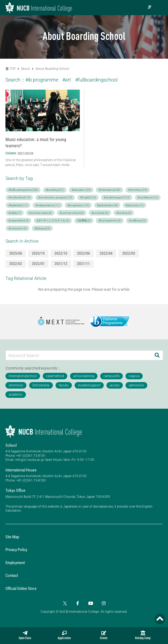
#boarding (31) (55, 190)
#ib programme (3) (110, 221)
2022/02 (16, 264)
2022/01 (38, 264)
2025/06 (16, 253)
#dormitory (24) (138, 190)
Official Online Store (21, 589)
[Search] (157, 355)
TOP (10, 69)
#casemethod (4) (19, 221)
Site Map (12, 537)
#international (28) (109, 190)
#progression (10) (78, 205)
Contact (12, 576)
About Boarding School (52, 69)
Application (64, 635)
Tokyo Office (15, 490)
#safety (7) (15, 213)
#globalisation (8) (107, 205)
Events (104, 635)
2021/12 (61, 264)
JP (149, 8)
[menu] (158, 7)
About (26, 69)
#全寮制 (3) (84, 221)
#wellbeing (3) (137, 221)
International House (21, 470)
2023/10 (38, 253)
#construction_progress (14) (55, 197)
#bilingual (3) (42, 228)
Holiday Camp (143, 635)
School (11, 445)
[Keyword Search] (79, 355)
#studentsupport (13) (117, 197)
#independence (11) (48, 205)
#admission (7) (135, 205)
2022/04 (106, 253)
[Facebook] (78, 603)
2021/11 (83, 264)
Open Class (25, 635)
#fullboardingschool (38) (23, 190)
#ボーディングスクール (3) (53, 221)
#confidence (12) (148, 197)
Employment (15, 563)
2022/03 (129, 253)
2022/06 (83, 253)
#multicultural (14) (19, 197)
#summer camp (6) (40, 213)
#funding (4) (124, 213)
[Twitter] (65, 603)
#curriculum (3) (18, 228)
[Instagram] (104, 603)
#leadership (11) (18, 205)
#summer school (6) (72, 213)
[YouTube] (91, 603)
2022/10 (61, 253)
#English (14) (88, 197)
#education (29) (81, 190)
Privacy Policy (16, 550)
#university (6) (100, 213)
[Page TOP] (160, 619)
